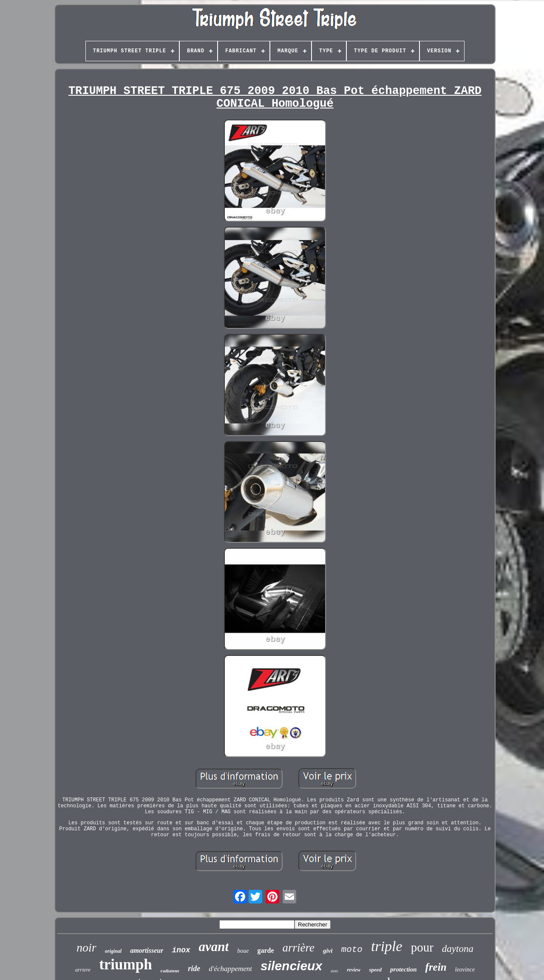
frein (436, 967)
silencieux (291, 966)
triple (387, 946)
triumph (125, 964)
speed (375, 970)
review (354, 970)
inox (181, 950)
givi (328, 951)
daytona (458, 949)
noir (86, 947)
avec (334, 971)
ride (194, 969)
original (113, 951)
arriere (83, 970)
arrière (299, 948)
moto (352, 950)
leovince (465, 970)
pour (422, 947)
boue (243, 951)
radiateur (170, 971)
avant (214, 947)
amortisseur (147, 950)
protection (404, 969)
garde (265, 950)
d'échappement (230, 969)
